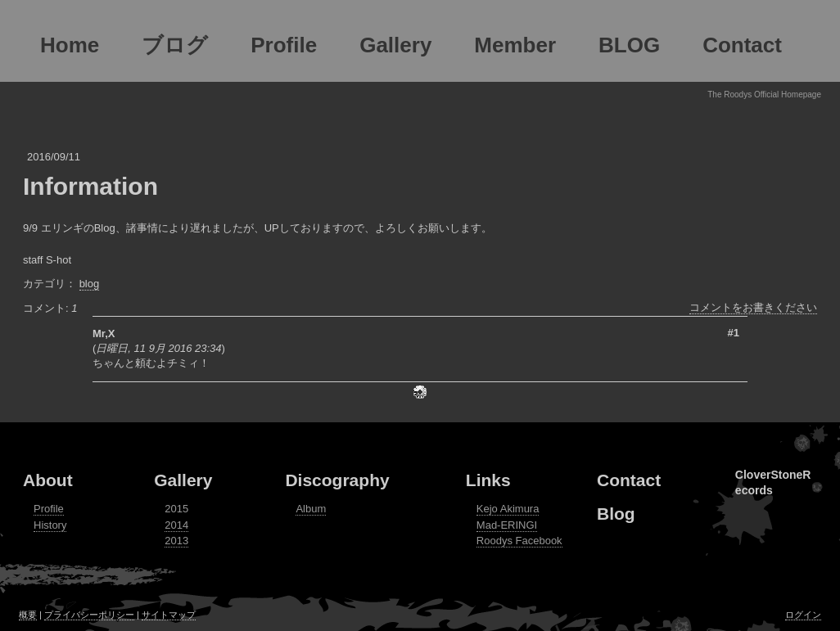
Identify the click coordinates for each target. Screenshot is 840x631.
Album (311, 509)
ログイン (803, 615)
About (48, 480)
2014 (176, 525)
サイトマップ (169, 615)
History (50, 525)
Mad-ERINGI (507, 525)
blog (90, 284)
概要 (28, 615)
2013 (176, 541)
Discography (337, 480)
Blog (616, 514)
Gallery (183, 480)
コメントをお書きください (753, 307)
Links (488, 480)
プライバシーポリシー (89, 615)
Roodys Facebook (519, 541)
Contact (629, 480)
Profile (49, 509)
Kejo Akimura (508, 509)
